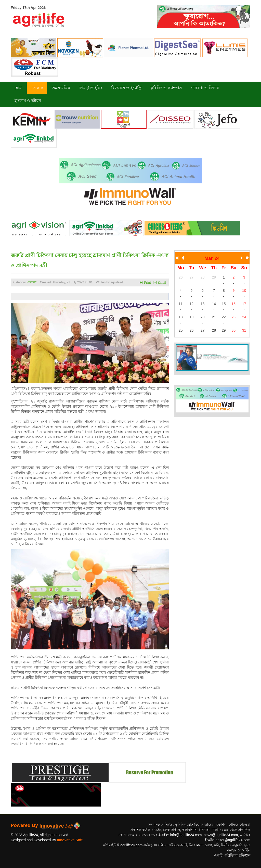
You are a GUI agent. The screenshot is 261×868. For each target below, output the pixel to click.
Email (161, 282)
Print (147, 282)
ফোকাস (32, 282)
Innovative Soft (70, 840)
